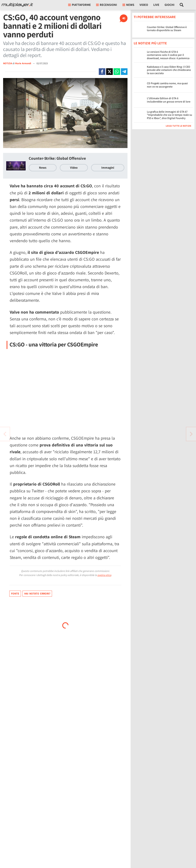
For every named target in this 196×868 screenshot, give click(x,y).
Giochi (170, 5)
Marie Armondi (23, 63)
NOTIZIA (8, 63)
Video (144, 5)
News (43, 168)
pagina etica (104, 575)
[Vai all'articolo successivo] (5, 434)
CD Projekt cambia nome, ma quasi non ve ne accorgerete (167, 85)
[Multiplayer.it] (17, 5)
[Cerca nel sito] (182, 5)
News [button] (128, 5)
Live (156, 5)
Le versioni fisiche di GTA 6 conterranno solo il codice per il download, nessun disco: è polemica (168, 55)
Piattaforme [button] (79, 5)
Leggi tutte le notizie (179, 126)
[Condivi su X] (109, 72)
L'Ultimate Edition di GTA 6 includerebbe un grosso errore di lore (169, 100)
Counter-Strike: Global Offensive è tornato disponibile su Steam (167, 29)
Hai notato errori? (37, 594)
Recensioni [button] (107, 5)
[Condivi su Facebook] (102, 72)
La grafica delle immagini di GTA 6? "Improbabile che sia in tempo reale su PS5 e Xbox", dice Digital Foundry (170, 115)
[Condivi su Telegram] (124, 72)
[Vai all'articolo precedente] (191, 434)
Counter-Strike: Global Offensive (57, 158)
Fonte (15, 594)
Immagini (108, 168)
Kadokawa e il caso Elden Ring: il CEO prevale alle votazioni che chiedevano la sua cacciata (169, 70)
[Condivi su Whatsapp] (117, 72)
